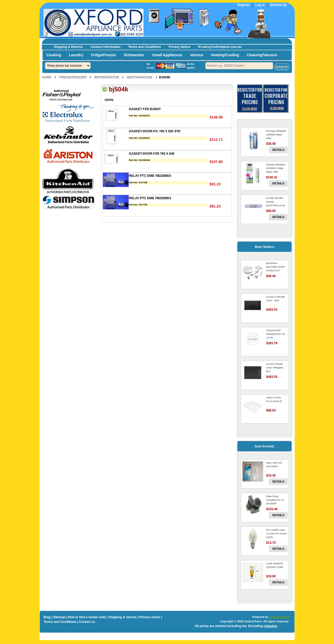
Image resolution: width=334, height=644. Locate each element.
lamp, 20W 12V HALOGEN (274, 465)
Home (47, 77)
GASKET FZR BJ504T (145, 109)
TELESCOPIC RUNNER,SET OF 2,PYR (276, 334)
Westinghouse (140, 77)
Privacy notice (150, 617)
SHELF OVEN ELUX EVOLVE (274, 399)
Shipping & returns (122, 617)
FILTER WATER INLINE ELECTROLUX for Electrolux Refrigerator (276, 205)
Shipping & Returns (68, 47)
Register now (282, 41)
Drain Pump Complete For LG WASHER (275, 500)
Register (244, 5)
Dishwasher (134, 55)
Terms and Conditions (144, 47)
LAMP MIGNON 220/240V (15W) (275, 565)
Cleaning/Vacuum (262, 55)
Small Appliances (167, 55)
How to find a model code (87, 617)
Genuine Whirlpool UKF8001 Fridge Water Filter (276, 168)
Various (197, 55)
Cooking (54, 55)
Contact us (87, 622)
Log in (260, 5)
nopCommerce (279, 617)
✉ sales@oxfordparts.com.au (220, 47)
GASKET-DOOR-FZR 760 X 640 (152, 154)
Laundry (76, 55)
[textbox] (239, 66)
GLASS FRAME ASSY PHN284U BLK (275, 368)
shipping (270, 626)
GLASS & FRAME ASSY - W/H (276, 299)
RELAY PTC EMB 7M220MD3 (150, 176)
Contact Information (105, 47)
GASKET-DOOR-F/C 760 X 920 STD (155, 131)
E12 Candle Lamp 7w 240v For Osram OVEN (276, 534)
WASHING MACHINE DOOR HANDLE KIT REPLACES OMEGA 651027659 (277, 271)
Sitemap (59, 617)
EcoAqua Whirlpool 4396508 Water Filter (276, 135)
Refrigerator (107, 77)
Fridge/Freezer (104, 55)
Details (278, 150)
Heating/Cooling (225, 55)
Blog (47, 617)
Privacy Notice (179, 47)
